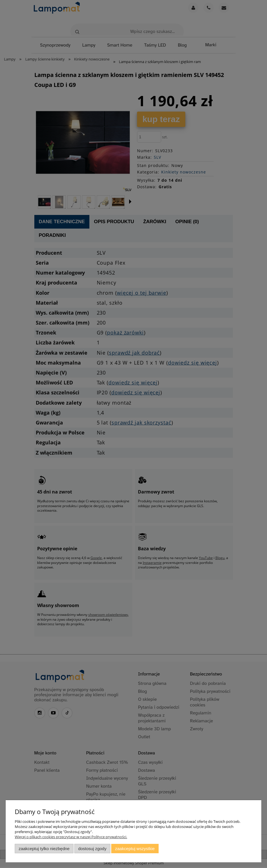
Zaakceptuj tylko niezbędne (44, 849)
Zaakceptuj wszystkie (135, 849)
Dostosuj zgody (92, 849)
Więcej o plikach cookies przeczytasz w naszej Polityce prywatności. (71, 837)
